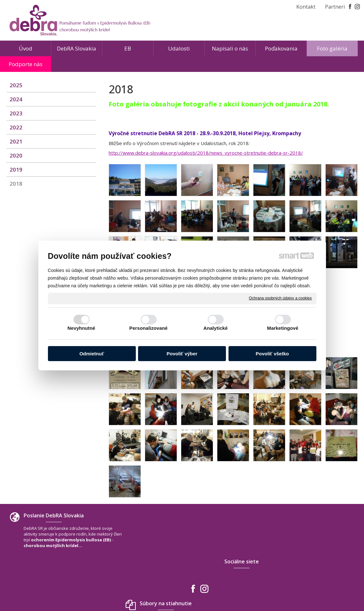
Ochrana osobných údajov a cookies (280, 298)
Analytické (215, 328)
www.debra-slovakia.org (308, 570)
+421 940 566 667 (300, 557)
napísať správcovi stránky (167, 588)
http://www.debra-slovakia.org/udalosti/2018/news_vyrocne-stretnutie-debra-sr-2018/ (206, 153)
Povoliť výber (182, 354)
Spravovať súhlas (277, 588)
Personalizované (149, 328)
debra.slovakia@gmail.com (310, 564)
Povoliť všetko (272, 354)
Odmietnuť (92, 354)
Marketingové (283, 328)
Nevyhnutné (81, 328)
